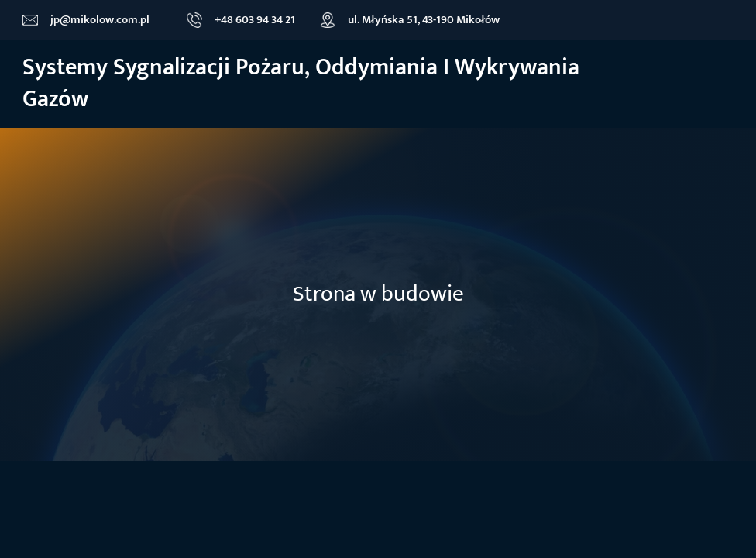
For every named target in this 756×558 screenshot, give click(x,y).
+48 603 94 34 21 (255, 20)
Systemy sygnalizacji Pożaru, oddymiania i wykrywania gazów (301, 84)
